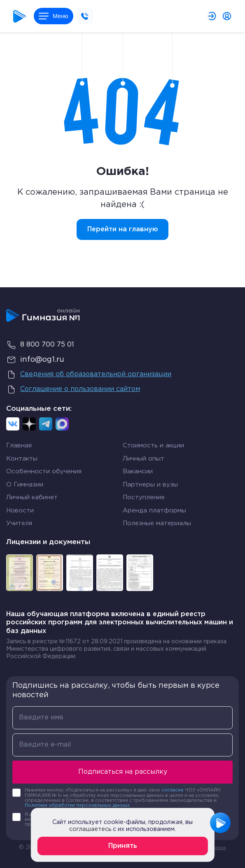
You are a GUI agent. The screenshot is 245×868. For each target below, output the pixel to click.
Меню (54, 16)
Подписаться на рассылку (123, 772)
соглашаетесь (90, 829)
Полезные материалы (157, 523)
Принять (123, 846)
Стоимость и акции (153, 446)
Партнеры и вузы (150, 485)
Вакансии (138, 471)
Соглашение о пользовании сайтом (73, 389)
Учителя (19, 523)
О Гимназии (25, 485)
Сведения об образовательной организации (89, 375)
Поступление (144, 497)
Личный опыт (143, 459)
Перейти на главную (123, 229)
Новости (20, 511)
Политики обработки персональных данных (77, 805)
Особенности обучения (44, 471)
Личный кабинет (32, 497)
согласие (173, 790)
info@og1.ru (35, 360)
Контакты (22, 459)
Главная (19, 446)
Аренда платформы (154, 511)
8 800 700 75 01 (40, 345)
